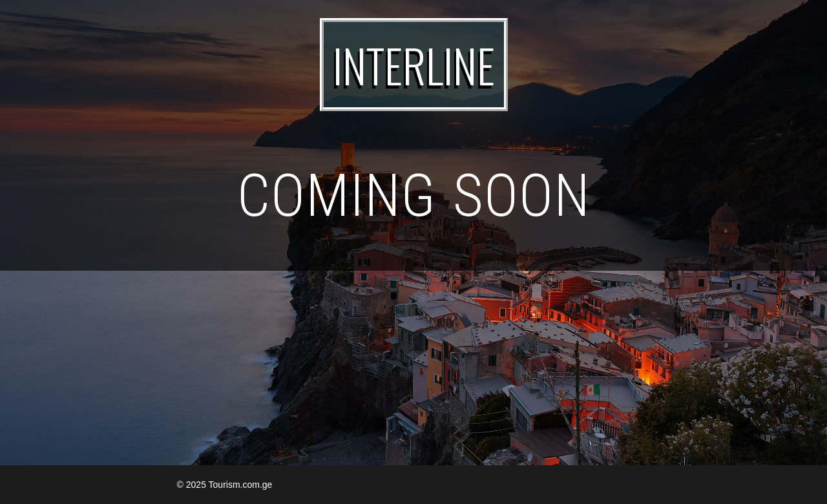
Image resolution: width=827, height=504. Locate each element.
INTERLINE (414, 65)
